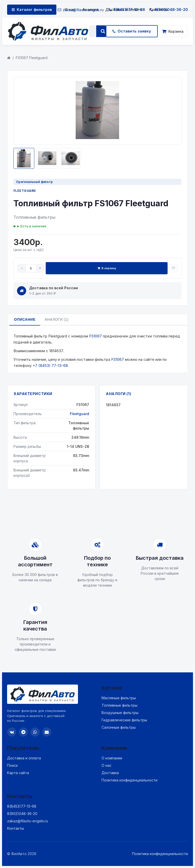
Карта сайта (18, 773)
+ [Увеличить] (40, 268)
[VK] (12, 732)
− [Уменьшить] (22, 268)
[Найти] (103, 31)
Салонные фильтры (119, 727)
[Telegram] (23, 732)
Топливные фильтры (119, 705)
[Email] (47, 732)
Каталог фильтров (32, 10)
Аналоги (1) (57, 319)
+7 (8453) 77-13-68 (50, 365)
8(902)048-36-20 (169, 10)
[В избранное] (173, 268)
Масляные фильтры (119, 698)
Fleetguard (25, 191)
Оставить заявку (132, 31)
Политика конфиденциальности (129, 780)
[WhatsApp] (35, 732)
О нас (107, 765)
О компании (112, 758)
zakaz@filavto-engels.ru (81, 10)
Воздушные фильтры (120, 713)
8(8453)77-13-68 (127, 10)
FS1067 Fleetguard (32, 58)
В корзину (107, 268)
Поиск (12, 765)
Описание (25, 319)
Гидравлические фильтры (124, 720)
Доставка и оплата (24, 758)
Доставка (110, 773)
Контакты (15, 828)
